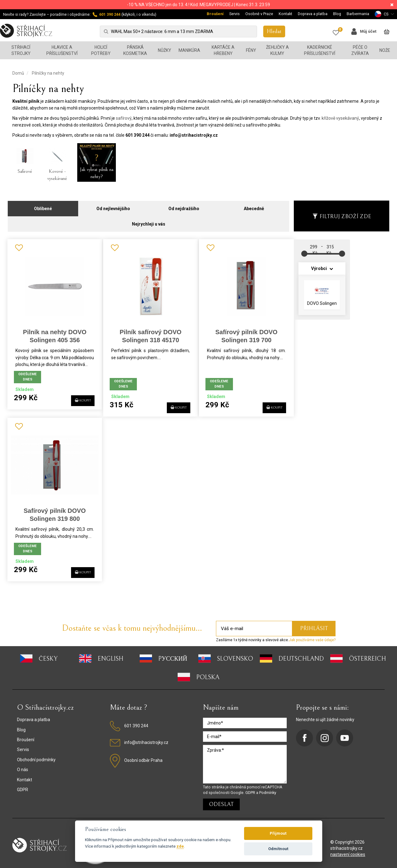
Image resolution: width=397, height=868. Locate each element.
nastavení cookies (348, 850)
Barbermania (358, 14)
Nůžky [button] (165, 50)
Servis (234, 14)
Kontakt (285, 14)
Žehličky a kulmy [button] (277, 50)
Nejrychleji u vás (149, 220)
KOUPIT (76, 403)
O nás (23, 766)
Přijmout (278, 833)
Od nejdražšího (184, 205)
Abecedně (254, 205)
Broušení (215, 14)
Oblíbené (43, 205)
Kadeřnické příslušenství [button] (320, 50)
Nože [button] (385, 50)
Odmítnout (278, 849)
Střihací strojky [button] (21, 50)
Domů (18, 73)
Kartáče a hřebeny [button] (223, 50)
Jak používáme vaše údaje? (312, 636)
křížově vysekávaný (340, 118)
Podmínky (268, 789)
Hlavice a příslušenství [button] (62, 50)
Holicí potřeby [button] (101, 50)
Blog (337, 14)
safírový (124, 118)
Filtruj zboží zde (342, 213)
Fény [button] (251, 50)
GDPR (23, 786)
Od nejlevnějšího (113, 205)
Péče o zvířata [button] (360, 50)
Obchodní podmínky (36, 756)
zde (180, 846)
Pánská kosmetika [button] (135, 50)
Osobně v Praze (259, 14)
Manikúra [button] (189, 50)
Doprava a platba (313, 14)
